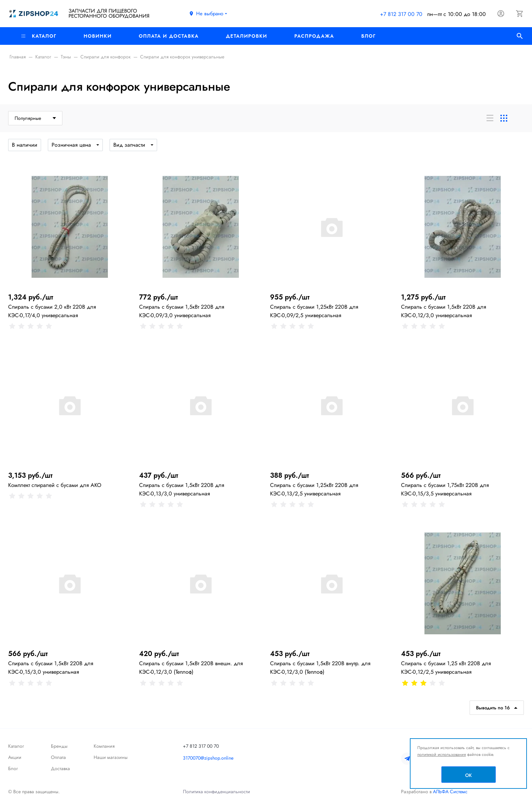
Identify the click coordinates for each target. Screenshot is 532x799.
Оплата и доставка (169, 36)
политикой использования (442, 755)
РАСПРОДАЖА (314, 36)
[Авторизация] (501, 14)
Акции (15, 757)
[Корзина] (520, 14)
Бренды (59, 746)
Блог (369, 36)
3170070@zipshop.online (208, 758)
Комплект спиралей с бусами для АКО (55, 485)
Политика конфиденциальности (216, 792)
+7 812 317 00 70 (401, 14)
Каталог (39, 36)
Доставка (60, 768)
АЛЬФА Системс (450, 792)
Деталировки (247, 36)
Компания (104, 746)
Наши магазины (111, 757)
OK (469, 775)
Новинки (98, 36)
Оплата (58, 757)
